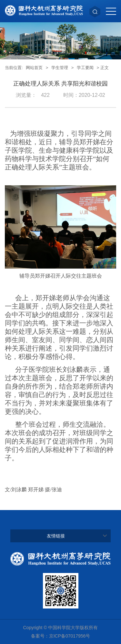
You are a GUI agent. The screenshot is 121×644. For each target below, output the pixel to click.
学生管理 (60, 68)
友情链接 (56, 536)
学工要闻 (85, 68)
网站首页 (34, 68)
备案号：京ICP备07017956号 (61, 636)
